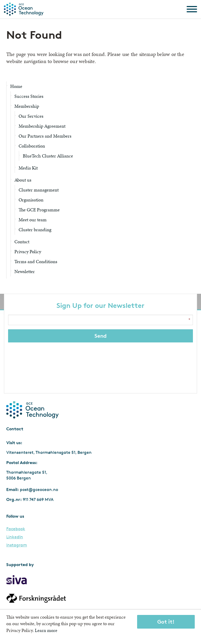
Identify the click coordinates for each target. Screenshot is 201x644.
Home (16, 86)
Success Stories (29, 96)
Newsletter (25, 271)
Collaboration (32, 146)
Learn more (46, 630)
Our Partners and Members (45, 136)
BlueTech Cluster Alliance (48, 156)
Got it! (166, 622)
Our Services (31, 116)
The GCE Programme (39, 210)
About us (23, 180)
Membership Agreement (42, 126)
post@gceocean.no (39, 490)
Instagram (17, 545)
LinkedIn (15, 537)
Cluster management (39, 190)
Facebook (16, 529)
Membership (27, 106)
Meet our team (33, 220)
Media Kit (28, 168)
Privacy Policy (28, 252)
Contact (22, 242)
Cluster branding (35, 230)
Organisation (31, 200)
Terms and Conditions (36, 261)
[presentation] (101, 366)
